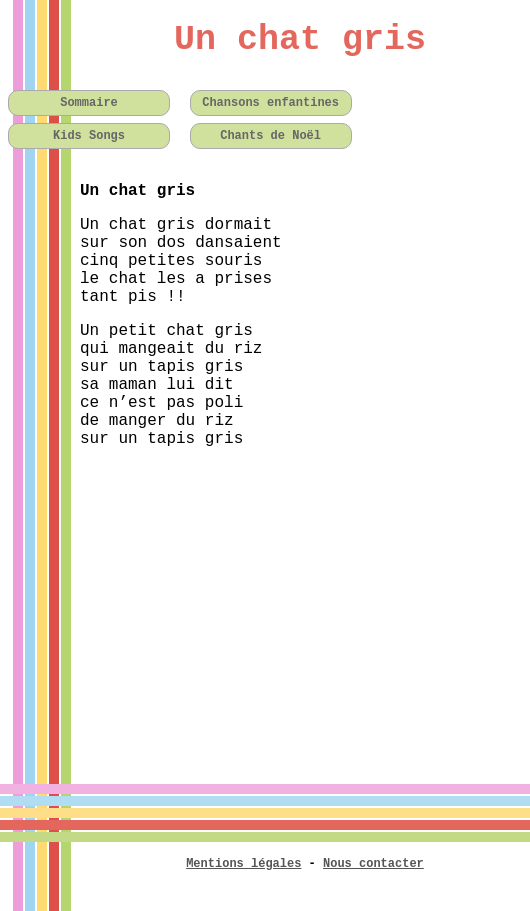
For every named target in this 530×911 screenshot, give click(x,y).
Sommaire (89, 103)
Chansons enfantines (270, 103)
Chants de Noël (270, 136)
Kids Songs (89, 136)
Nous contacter (373, 864)
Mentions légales (243, 864)
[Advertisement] (265, 604)
